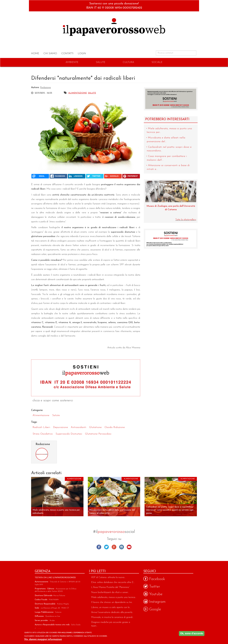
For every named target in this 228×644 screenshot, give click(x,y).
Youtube (129, 547)
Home (35, 54)
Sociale (157, 62)
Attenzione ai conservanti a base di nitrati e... (168, 167)
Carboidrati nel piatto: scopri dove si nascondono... (169, 149)
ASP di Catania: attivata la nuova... (108, 577)
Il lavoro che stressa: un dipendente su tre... (112, 602)
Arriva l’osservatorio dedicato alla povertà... (112, 612)
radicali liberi (41, 427)
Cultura (128, 62)
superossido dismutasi (69, 434)
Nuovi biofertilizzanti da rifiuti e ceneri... (110, 592)
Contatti (67, 54)
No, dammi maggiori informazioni (43, 639)
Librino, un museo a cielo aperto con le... (111, 607)
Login (82, 54)
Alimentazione (78, 93)
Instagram (122, 547)
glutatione (95, 427)
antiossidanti (79, 427)
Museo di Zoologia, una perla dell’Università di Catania (171, 208)
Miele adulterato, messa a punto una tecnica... (114, 597)
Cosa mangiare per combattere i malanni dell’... (167, 158)
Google (114, 547)
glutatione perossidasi (98, 434)
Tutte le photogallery (186, 220)
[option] (171, 198)
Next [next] (193, 194)
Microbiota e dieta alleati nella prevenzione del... (166, 140)
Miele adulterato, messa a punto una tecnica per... (169, 130)
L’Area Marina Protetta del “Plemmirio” (110, 587)
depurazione (60, 427)
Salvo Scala (76, 625)
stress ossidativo (43, 434)
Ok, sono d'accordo (192, 633)
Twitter (106, 547)
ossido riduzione (115, 427)
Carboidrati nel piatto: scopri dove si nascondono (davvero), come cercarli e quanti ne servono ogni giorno (170, 510)
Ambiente (72, 62)
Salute (101, 62)
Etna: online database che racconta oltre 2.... (113, 582)
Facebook (99, 547)
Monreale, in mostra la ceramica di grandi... (112, 617)
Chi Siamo (50, 54)
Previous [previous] (148, 194)
